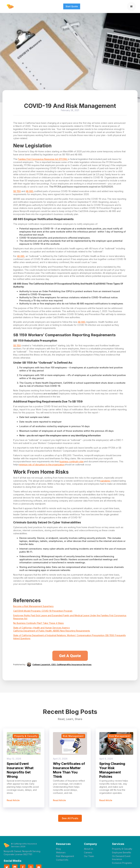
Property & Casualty (122, 849)
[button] (131, 6)
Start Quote (72, 6)
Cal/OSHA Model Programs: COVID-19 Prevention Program (43, 611)
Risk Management (65, 856)
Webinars (61, 852)
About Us (89, 849)
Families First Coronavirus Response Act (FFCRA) (43, 159)
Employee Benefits (122, 852)
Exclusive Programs (122, 863)
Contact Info (62, 860)
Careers (88, 852)
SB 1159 (17, 191)
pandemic (105, 481)
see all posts (70, 818)
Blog (58, 849)
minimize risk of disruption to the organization (42, 465)
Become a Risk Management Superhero (33, 606)
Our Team (89, 856)
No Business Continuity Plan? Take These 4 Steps (38, 623)
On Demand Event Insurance (121, 858)
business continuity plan (72, 461)
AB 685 (30, 191)
